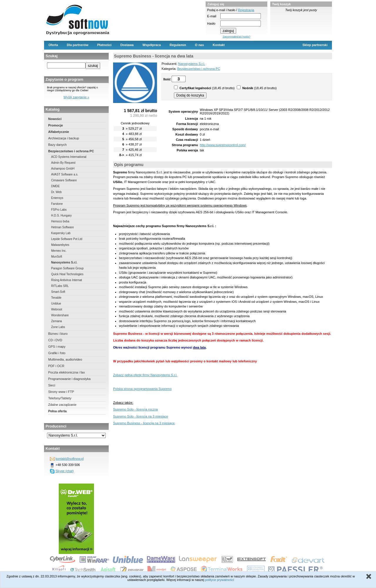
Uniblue (56, 304)
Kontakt (219, 45)
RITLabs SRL (60, 286)
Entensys (57, 198)
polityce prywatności (219, 580)
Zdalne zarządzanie (62, 405)
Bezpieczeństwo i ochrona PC (71, 151)
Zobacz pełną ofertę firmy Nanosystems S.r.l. (145, 375)
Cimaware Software (64, 180)
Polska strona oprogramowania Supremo (142, 389)
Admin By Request (63, 163)
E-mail (212, 16)
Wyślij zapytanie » (76, 97)
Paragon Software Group (67, 268)
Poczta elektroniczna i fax (67, 372)
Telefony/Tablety (60, 398)
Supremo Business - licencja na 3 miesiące (144, 423)
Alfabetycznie (59, 132)
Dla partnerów (77, 45)
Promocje (56, 125)
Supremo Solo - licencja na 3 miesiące (141, 416)
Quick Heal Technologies (67, 274)
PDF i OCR (56, 366)
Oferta (53, 45)
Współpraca (152, 45)
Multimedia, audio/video (65, 359)
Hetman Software (62, 227)
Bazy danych (57, 145)
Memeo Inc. (59, 251)
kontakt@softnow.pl (70, 459)
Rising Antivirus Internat (67, 280)
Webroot (57, 309)
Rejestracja (246, 10)
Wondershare (60, 315)
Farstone (57, 204)
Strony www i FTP (61, 392)
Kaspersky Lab (61, 233)
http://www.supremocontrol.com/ (223, 145)
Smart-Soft (58, 292)
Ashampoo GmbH (63, 169)
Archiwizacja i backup (64, 138)
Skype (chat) (65, 471)
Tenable (56, 298)
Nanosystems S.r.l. (64, 262)
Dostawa (127, 45)
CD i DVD (55, 340)
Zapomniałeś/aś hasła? (236, 37)
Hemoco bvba (60, 221)
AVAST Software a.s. (65, 174)
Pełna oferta (57, 411)
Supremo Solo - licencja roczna (135, 409)
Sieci (52, 385)
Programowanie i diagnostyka (69, 379)
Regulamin (178, 45)
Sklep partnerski (315, 45)
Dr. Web (56, 192)
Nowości (55, 119)
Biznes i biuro (58, 334)
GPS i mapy (57, 347)
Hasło (211, 23)
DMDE (55, 186)
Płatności (104, 45)
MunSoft (57, 257)
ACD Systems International (69, 157)
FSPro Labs (59, 210)
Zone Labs (58, 327)
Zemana (57, 321)
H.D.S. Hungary (61, 216)
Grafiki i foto (57, 353)
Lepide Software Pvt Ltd (67, 239)
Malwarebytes (60, 245)
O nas (200, 45)
